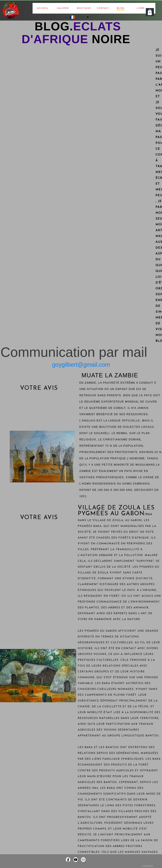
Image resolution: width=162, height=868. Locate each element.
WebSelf (157, 866)
